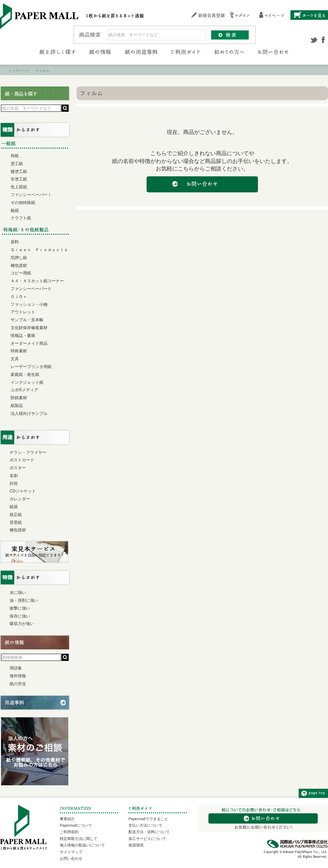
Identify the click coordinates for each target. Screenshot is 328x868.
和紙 (15, 156)
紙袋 (14, 507)
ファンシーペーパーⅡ (31, 289)
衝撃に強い (20, 608)
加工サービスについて (147, 839)
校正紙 (16, 515)
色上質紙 (19, 187)
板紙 (15, 211)
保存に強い (20, 616)
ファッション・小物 (29, 304)
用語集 (16, 668)
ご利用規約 (69, 832)
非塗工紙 (19, 179)
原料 (15, 242)
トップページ (18, 71)
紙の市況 (18, 684)
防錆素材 (19, 398)
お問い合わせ (71, 858)
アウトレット (23, 312)
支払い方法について (145, 825)
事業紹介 (67, 819)
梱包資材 (19, 266)
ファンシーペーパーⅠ (31, 195)
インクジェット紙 (27, 382)
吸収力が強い (22, 624)
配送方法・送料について (149, 832)
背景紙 (16, 523)
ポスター (18, 468)
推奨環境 (136, 845)
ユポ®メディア (24, 390)
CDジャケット (23, 491)
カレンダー (20, 499)
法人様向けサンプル (29, 413)
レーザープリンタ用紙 (31, 367)
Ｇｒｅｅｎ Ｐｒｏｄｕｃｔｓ (39, 250)
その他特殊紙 (23, 203)
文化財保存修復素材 (29, 328)
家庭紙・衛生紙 (25, 375)
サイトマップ (71, 852)
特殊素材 (19, 351)
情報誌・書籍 (23, 336)
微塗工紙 (19, 172)
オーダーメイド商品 (29, 343)
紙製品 (17, 406)
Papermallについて (76, 825)
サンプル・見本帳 (27, 320)
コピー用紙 (21, 273)
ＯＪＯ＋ (19, 297)
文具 (15, 359)
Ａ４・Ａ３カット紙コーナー (37, 281)
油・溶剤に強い (24, 600)
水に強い (18, 593)
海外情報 (18, 676)
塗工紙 (17, 164)
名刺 (14, 476)
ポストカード (22, 460)
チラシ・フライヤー (28, 452)
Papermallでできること (148, 819)
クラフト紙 (21, 218)
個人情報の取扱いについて (82, 845)
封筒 (14, 484)
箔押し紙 (19, 258)
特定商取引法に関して (79, 839)
